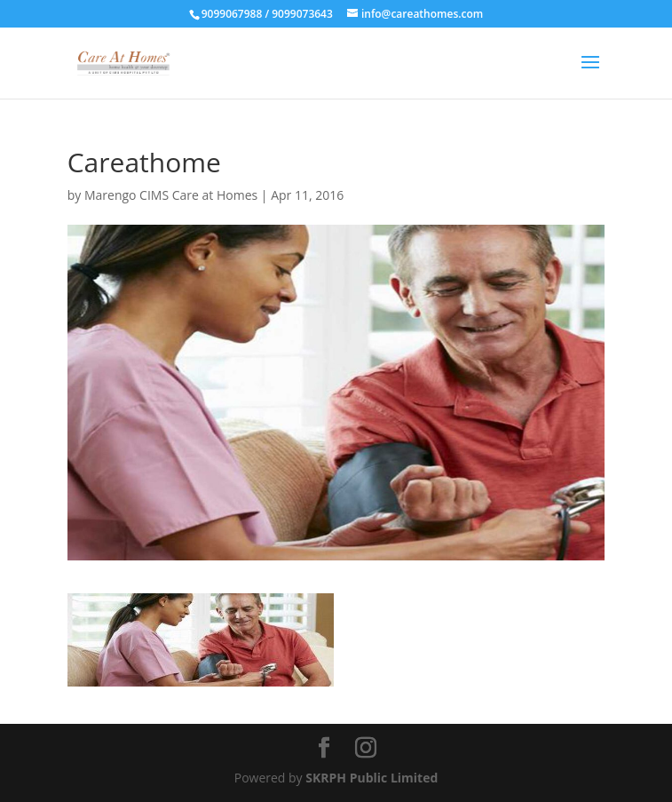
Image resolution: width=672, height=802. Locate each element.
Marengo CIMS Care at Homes (171, 195)
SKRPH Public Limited (372, 778)
